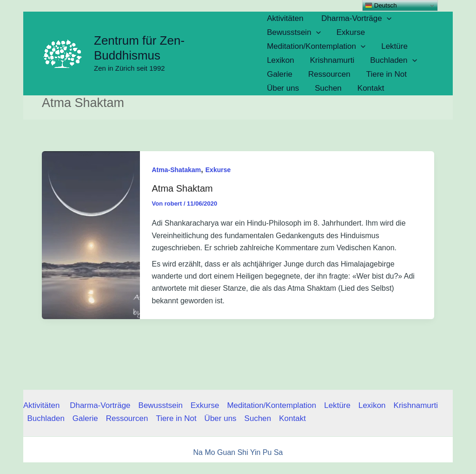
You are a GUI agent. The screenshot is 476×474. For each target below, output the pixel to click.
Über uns (221, 418)
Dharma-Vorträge (100, 405)
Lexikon (372, 405)
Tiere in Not (176, 418)
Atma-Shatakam (177, 170)
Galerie (85, 418)
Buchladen (46, 418)
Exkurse (218, 170)
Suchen (258, 418)
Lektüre (337, 405)
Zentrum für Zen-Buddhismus (139, 48)
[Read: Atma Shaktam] (91, 235)
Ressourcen (127, 418)
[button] (387, 19)
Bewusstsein (161, 405)
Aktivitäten (43, 405)
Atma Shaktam (182, 188)
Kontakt (292, 418)
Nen (323, 470)
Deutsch (381, 6)
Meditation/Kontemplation (271, 405)
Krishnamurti (416, 405)
